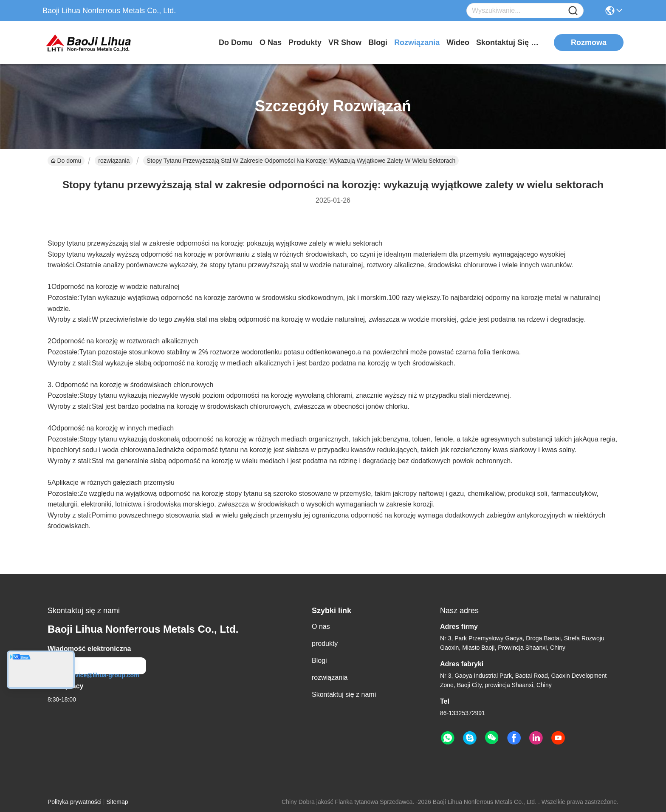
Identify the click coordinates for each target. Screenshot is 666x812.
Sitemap (117, 802)
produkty (305, 42)
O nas (271, 42)
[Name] (573, 11)
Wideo (458, 42)
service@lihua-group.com (97, 675)
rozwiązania (417, 42)
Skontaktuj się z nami (508, 42)
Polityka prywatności (75, 802)
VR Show (345, 42)
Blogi (378, 42)
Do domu (236, 42)
